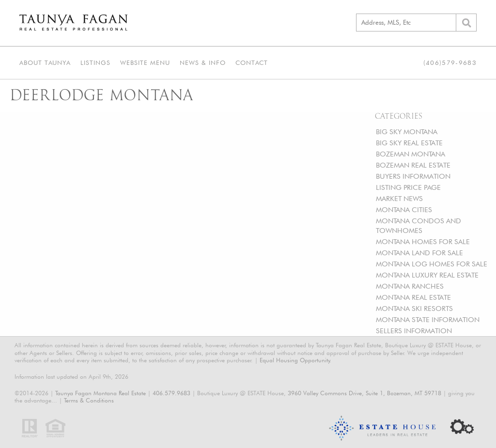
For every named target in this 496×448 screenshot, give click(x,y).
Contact (252, 62)
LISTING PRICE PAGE (408, 187)
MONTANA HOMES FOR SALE (423, 241)
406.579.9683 (171, 393)
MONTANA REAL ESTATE (413, 297)
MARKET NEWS (399, 198)
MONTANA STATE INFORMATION (428, 319)
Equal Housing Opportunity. (295, 360)
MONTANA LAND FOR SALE (419, 253)
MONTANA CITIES (404, 209)
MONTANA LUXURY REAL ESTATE (427, 275)
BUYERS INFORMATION (413, 176)
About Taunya (45, 62)
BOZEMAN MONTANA (411, 154)
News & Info (203, 62)
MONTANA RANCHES (410, 286)
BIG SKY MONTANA (407, 131)
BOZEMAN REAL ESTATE (413, 165)
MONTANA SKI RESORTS (414, 308)
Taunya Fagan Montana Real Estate (101, 393)
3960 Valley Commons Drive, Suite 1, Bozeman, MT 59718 (364, 393)
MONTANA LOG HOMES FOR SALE (432, 264)
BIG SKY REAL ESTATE (409, 143)
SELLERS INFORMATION (414, 331)
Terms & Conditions (89, 400)
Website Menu (145, 62)
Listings (95, 62)
